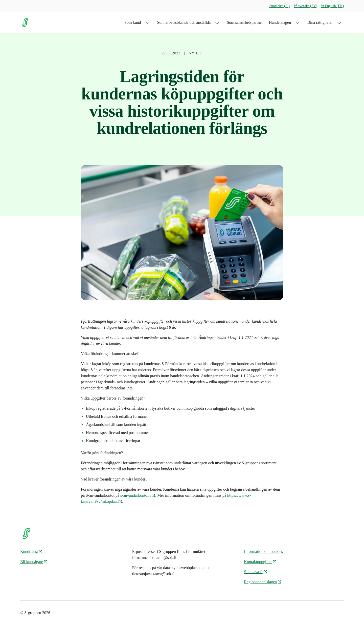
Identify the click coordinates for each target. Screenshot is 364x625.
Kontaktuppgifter (260, 562)
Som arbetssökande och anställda (184, 22)
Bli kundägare (34, 562)
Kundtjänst (31, 551)
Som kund (133, 22)
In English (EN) (333, 6)
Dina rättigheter (320, 22)
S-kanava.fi (255, 572)
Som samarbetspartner (245, 22)
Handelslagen (280, 22)
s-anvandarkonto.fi (138, 495)
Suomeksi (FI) (280, 6)
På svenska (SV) (305, 6)
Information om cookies (263, 551)
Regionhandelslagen (263, 582)
